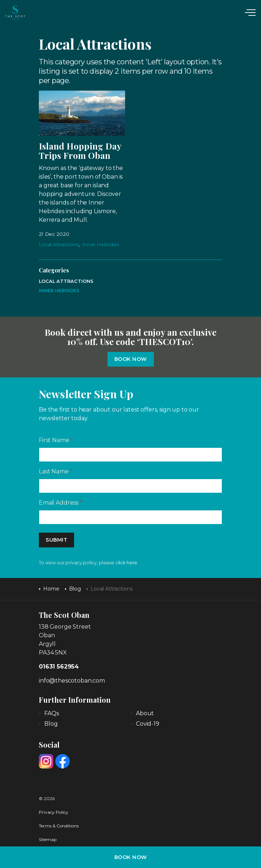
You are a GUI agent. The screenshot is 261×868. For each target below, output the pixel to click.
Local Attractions (59, 244)
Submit (56, 540)
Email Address (61, 503)
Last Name (56, 471)
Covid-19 (148, 724)
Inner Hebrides (101, 244)
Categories (54, 270)
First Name (56, 440)
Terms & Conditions (59, 826)
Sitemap (48, 839)
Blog (51, 724)
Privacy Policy (54, 812)
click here (127, 563)
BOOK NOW (131, 857)
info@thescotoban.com (72, 681)
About (145, 713)
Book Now (131, 359)
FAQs (51, 713)
